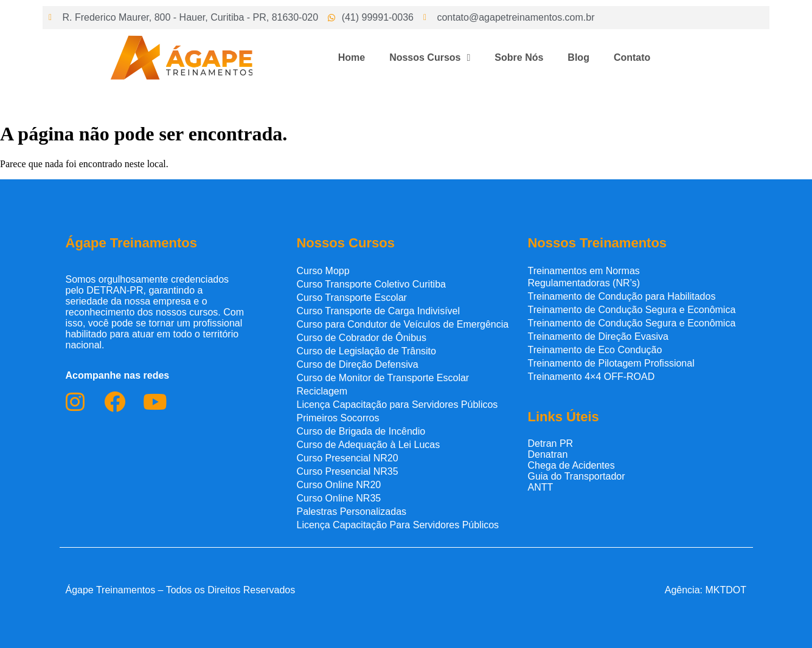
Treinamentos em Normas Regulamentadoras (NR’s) (584, 277)
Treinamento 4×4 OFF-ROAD (591, 377)
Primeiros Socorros (338, 418)
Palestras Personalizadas (351, 512)
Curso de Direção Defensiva (357, 364)
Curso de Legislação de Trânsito (366, 351)
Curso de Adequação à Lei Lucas (368, 445)
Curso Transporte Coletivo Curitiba (371, 284)
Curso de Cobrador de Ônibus (361, 338)
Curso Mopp (323, 271)
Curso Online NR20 (338, 485)
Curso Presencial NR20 (347, 458)
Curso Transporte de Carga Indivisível (378, 311)
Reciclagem (322, 391)
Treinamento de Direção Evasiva (598, 336)
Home (352, 57)
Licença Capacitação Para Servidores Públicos (397, 525)
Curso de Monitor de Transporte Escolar (383, 378)
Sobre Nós (519, 57)
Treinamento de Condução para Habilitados (621, 296)
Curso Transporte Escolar (351, 298)
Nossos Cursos (430, 58)
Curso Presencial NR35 (347, 471)
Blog (578, 57)
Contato (632, 57)
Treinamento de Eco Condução (595, 350)
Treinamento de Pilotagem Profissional (611, 363)
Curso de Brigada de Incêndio (361, 431)
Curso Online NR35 (338, 498)
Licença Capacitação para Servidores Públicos (397, 405)
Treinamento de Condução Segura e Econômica (631, 310)
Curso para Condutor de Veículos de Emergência (402, 324)
